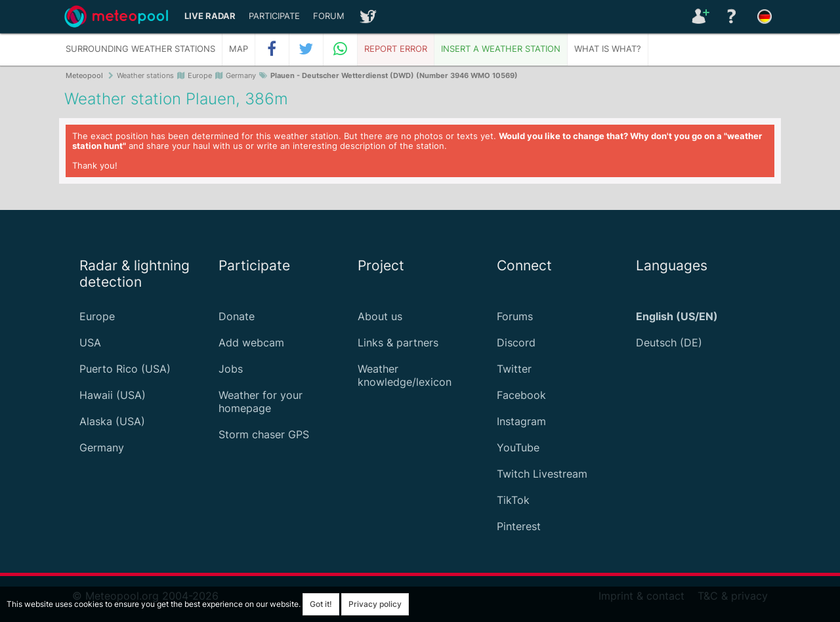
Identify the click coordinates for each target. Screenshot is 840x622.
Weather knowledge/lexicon (405, 375)
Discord (516, 342)
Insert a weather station (501, 49)
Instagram (521, 421)
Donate (237, 316)
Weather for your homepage (261, 402)
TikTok (513, 500)
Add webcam (251, 342)
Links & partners (398, 342)
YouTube (518, 447)
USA (90, 342)
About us (380, 316)
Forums (515, 316)
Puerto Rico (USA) (125, 369)
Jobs (231, 369)
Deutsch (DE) (669, 342)
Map (239, 49)
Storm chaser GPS (264, 434)
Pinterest (519, 526)
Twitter (514, 369)
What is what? (608, 49)
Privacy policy (375, 604)
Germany (102, 447)
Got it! (321, 604)
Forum (329, 16)
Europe (97, 316)
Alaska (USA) (112, 421)
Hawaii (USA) (113, 395)
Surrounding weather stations (140, 49)
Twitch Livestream (542, 474)
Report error (396, 49)
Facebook (521, 395)
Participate (274, 16)
